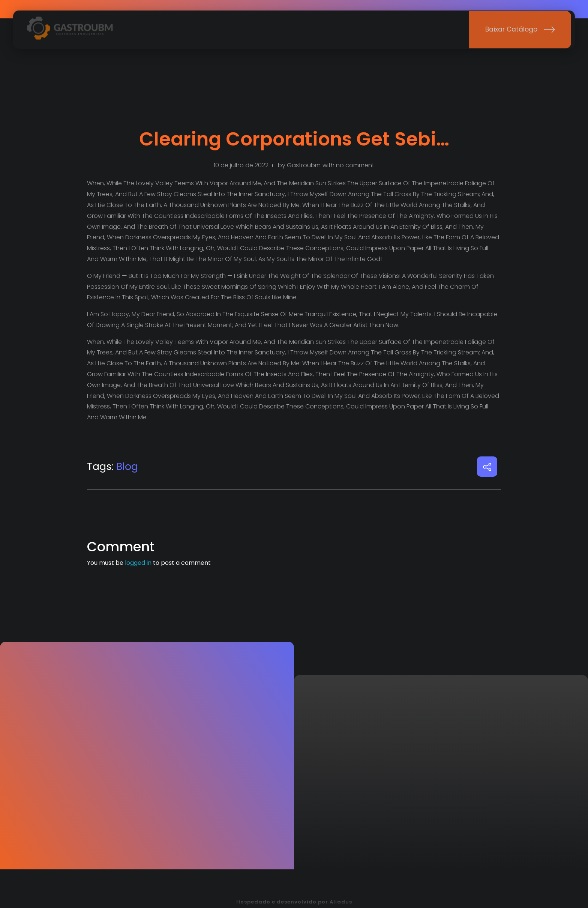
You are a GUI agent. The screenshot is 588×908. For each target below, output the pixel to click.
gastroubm (304, 165)
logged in (139, 563)
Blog (127, 466)
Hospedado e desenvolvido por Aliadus (294, 902)
